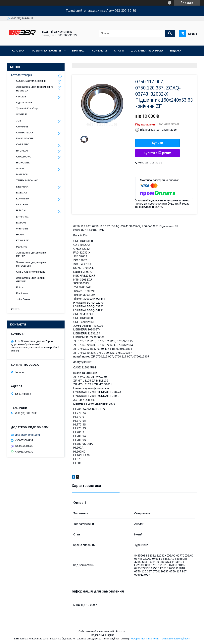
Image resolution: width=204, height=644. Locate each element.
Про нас (78, 51)
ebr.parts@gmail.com (27, 435)
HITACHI (21, 210)
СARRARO (23, 144)
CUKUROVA (23, 157)
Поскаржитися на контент (144, 639)
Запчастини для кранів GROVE (30, 280)
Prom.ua (121, 631)
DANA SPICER (25, 138)
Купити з (157, 153)
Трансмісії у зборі (27, 108)
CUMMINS (22, 127)
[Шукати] (170, 33)
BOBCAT (22, 193)
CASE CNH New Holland (31, 272)
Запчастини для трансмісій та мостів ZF (35, 89)
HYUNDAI (22, 151)
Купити (158, 143)
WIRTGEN (22, 229)
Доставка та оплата (147, 51)
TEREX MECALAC (27, 180)
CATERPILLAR (25, 133)
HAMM (20, 235)
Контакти (99, 51)
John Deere (23, 299)
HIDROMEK (23, 163)
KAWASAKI (23, 240)
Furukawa (22, 293)
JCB (19, 121)
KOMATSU (23, 199)
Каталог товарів (22, 75)
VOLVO (21, 169)
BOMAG (21, 223)
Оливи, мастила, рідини (31, 81)
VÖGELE (21, 114)
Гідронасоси (24, 102)
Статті (119, 51)
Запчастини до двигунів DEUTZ (31, 254)
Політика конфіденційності (175, 639)
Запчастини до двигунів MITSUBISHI (31, 264)
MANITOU (22, 174)
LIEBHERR (22, 187)
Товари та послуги (46, 51)
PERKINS (22, 247)
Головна (17, 51)
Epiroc (20, 287)
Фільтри (21, 97)
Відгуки (176, 51)
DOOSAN (22, 204)
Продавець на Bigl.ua (102, 635)
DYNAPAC (23, 217)
